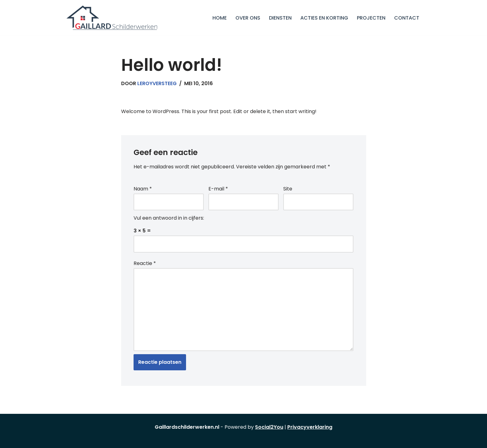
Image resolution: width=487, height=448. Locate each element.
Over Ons (248, 18)
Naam (143, 189)
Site (288, 189)
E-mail (218, 189)
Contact (407, 18)
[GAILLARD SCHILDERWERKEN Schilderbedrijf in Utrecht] (112, 18)
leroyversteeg (157, 83)
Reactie (145, 263)
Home (220, 18)
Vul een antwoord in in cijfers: (169, 218)
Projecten (371, 18)
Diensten (280, 18)
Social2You (269, 427)
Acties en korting (324, 18)
